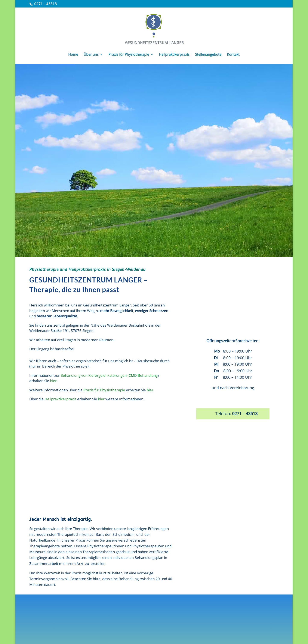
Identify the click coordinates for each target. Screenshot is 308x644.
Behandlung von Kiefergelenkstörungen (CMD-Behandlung (109, 375)
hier (53, 381)
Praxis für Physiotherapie (104, 390)
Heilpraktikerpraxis (60, 399)
